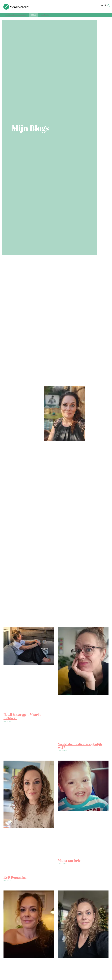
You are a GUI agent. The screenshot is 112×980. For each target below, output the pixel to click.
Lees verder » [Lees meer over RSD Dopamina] (8, 880)
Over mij (45, 15)
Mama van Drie (69, 860)
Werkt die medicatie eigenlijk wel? (80, 746)
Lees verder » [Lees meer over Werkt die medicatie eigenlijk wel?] (62, 751)
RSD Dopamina (15, 877)
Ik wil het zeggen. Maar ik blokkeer (22, 716)
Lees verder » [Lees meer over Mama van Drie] (62, 864)
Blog (34, 15)
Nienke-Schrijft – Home (16, 15)
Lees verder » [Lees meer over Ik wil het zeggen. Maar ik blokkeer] (8, 721)
